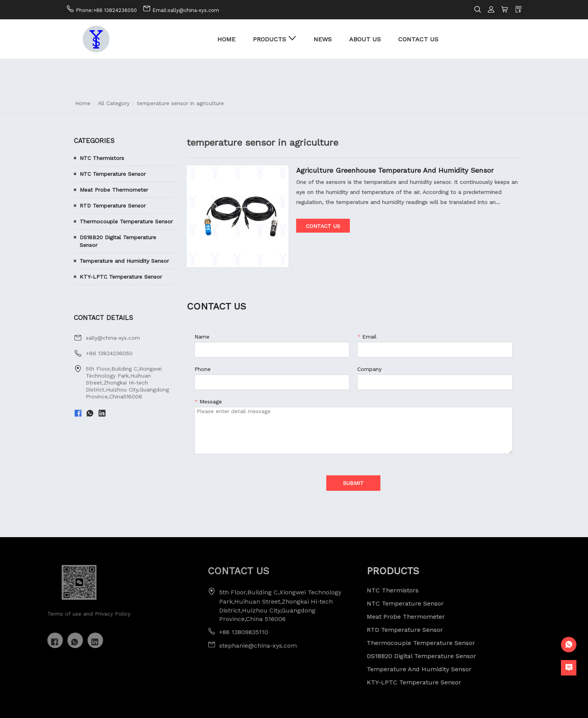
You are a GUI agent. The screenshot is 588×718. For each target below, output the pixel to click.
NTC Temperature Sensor (113, 174)
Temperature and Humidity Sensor (124, 261)
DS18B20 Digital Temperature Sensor (118, 241)
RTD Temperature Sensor (113, 206)
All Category (114, 103)
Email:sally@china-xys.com (186, 10)
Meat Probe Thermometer (114, 190)
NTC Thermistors (102, 158)
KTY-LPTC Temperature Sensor (121, 277)
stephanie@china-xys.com (244, 646)
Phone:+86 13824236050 (106, 10)
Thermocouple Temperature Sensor (126, 221)
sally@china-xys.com (113, 338)
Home (83, 103)
